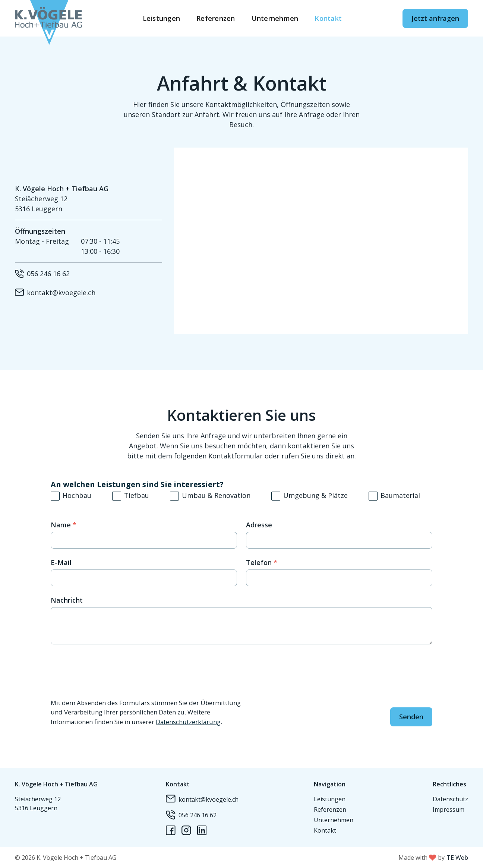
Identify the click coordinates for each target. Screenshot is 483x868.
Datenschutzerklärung (188, 722)
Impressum (449, 809)
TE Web (457, 858)
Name (64, 525)
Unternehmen (275, 18)
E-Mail (61, 562)
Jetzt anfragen (435, 18)
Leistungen (162, 18)
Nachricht (67, 600)
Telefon (262, 562)
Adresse (259, 525)
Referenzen (216, 18)
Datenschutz (450, 799)
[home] (48, 18)
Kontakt (328, 18)
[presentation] (107, 672)
